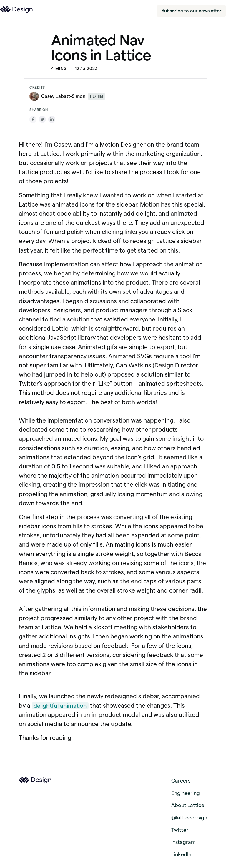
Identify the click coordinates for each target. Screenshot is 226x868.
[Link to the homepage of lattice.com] (16, 10)
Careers (181, 781)
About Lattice (188, 805)
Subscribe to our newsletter (191, 11)
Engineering (186, 793)
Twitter (180, 830)
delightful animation (60, 706)
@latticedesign (189, 817)
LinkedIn (181, 854)
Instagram (183, 842)
